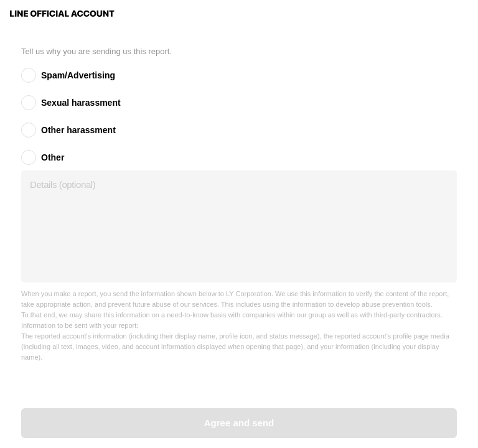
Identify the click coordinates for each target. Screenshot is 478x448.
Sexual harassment (81, 103)
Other (53, 157)
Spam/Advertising (78, 75)
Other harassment (78, 130)
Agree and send (239, 423)
